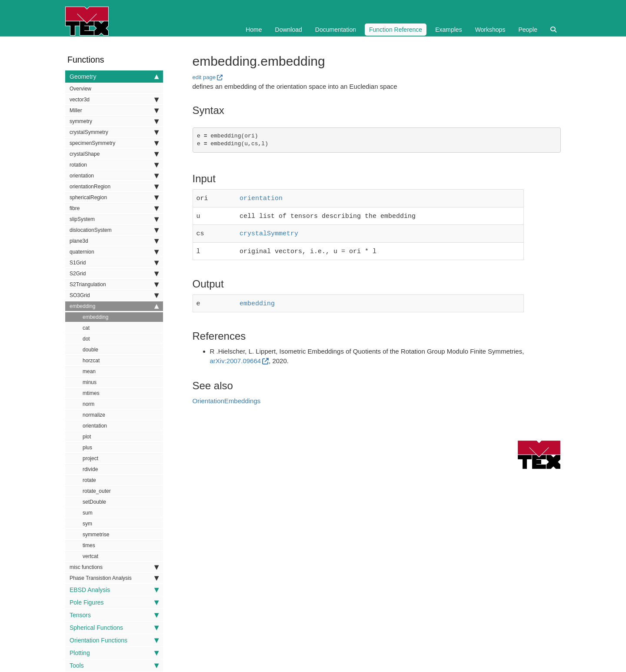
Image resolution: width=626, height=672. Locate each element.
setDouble (94, 502)
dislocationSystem (114, 230)
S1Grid (114, 263)
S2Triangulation (114, 284)
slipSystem (114, 219)
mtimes (91, 393)
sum (88, 513)
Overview (80, 89)
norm (88, 404)
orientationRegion (114, 187)
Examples (448, 30)
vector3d (114, 100)
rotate (89, 480)
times (89, 545)
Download (289, 30)
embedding (114, 306)
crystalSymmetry (114, 132)
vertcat (90, 556)
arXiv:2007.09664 (236, 356)
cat (86, 328)
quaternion (114, 252)
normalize (94, 415)
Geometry (114, 77)
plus (87, 448)
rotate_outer (97, 491)
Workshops (490, 30)
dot (86, 339)
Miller (114, 110)
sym (87, 524)
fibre (114, 208)
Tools (114, 665)
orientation (114, 176)
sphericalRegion (114, 197)
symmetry (114, 121)
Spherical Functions (114, 628)
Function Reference (396, 30)
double (90, 350)
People (528, 30)
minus (90, 382)
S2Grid (114, 274)
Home (254, 30)
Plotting (114, 653)
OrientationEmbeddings (227, 396)
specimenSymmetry (114, 143)
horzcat (91, 361)
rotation (114, 165)
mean (89, 371)
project (90, 458)
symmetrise (96, 535)
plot (87, 437)
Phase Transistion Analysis (114, 578)
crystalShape (114, 154)
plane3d (114, 241)
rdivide (90, 469)
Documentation (336, 30)
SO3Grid (114, 295)
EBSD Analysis (114, 590)
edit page (204, 77)
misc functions (114, 567)
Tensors (114, 615)
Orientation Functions (114, 640)
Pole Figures (114, 602)
